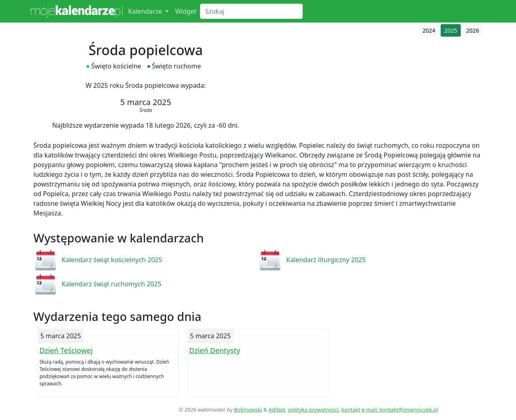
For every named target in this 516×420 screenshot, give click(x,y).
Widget (186, 11)
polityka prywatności (313, 410)
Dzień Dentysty (214, 350)
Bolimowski (248, 410)
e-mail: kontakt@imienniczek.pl (400, 410)
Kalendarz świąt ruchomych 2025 (112, 284)
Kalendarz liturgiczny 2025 (326, 260)
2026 (472, 30)
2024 (429, 30)
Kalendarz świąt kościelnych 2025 (112, 260)
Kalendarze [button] (146, 11)
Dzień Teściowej (66, 350)
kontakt (351, 410)
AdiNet (277, 410)
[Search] (251, 11)
